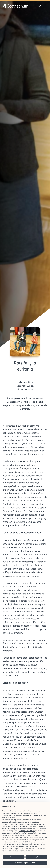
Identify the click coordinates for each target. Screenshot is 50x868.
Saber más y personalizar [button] (25, 863)
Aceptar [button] (37, 857)
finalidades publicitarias (27, 831)
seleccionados (7, 822)
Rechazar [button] (13, 857)
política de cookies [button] (9, 818)
